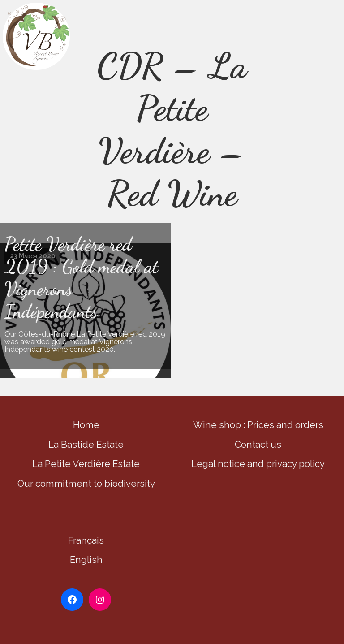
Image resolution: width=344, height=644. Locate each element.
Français (86, 540)
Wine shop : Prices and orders (258, 425)
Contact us (258, 444)
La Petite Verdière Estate (86, 464)
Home (86, 425)
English (86, 560)
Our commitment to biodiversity (86, 483)
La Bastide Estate (86, 444)
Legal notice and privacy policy (258, 464)
